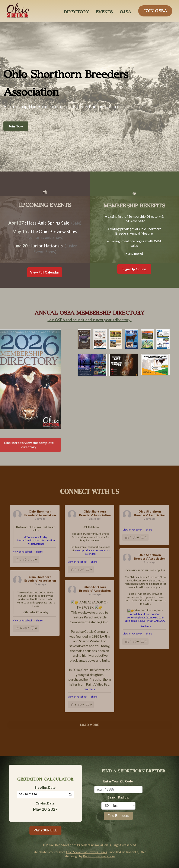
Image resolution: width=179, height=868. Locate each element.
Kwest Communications (99, 856)
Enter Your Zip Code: (118, 781)
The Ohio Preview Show (54, 231)
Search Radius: (118, 797)
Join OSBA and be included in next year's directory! (90, 320)
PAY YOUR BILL (45, 830)
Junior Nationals (47, 246)
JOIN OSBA (155, 10)
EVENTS (104, 11)
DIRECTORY (76, 11)
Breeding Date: (45, 787)
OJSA (126, 11)
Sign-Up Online (134, 269)
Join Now (16, 126)
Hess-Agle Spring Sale (48, 223)
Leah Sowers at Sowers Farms (87, 852)
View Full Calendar (45, 272)
